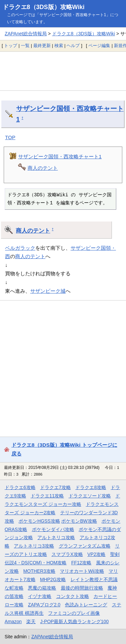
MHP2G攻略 (53, 579)
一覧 (25, 46)
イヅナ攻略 (40, 596)
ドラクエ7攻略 (55, 487)
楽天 (31, 621)
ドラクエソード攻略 (90, 496)
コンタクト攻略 (73, 596)
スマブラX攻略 (67, 554)
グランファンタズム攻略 (85, 546)
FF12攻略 (81, 563)
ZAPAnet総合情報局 (26, 34)
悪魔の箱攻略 (42, 588)
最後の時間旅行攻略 (82, 588)
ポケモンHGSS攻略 (39, 521)
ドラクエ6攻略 (20, 487)
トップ (11, 46)
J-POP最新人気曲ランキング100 (75, 621)
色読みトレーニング (86, 605)
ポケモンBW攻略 (79, 521)
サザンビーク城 (48, 291)
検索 (59, 46)
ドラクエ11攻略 (47, 496)
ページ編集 (99, 46)
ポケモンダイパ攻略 (53, 529)
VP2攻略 (96, 554)
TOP (10, 137)
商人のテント (43, 168)
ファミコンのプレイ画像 (74, 613)
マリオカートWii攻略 (82, 571)
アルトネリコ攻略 (56, 537)
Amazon (13, 621)
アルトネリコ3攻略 (34, 546)
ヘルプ (73, 46)
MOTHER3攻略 (39, 571)
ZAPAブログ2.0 (44, 605)
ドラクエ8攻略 (91, 487)
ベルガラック (20, 248)
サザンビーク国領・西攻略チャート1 (60, 156)
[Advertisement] (63, 71)
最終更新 (42, 46)
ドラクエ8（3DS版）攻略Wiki (44, 7)
